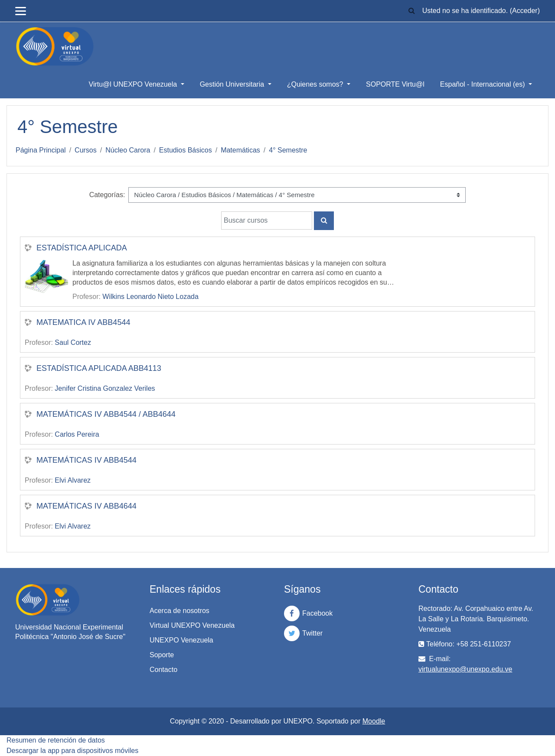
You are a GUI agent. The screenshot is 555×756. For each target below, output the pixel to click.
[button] (412, 11)
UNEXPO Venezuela (181, 640)
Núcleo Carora (128, 150)
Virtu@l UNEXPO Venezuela (134, 84)
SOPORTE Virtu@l (395, 84)
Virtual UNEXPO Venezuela (192, 625)
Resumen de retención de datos (56, 740)
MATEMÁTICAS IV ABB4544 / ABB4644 (106, 414)
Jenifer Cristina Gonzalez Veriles (105, 388)
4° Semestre (288, 150)
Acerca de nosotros (180, 611)
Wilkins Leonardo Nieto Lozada (150, 297)
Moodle (374, 721)
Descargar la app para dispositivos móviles (72, 751)
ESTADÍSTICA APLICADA (82, 248)
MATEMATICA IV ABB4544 (83, 322)
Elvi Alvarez (73, 480)
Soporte (162, 655)
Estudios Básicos (186, 150)
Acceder (525, 11)
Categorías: (107, 195)
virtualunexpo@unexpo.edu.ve (465, 669)
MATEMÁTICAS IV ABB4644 (87, 506)
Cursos (86, 150)
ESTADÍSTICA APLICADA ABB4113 (99, 368)
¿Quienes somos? (316, 84)
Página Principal (41, 150)
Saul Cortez (73, 342)
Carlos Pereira (77, 434)
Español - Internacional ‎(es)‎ (483, 84)
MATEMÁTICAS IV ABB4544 (87, 460)
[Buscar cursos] (267, 221)
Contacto (163, 670)
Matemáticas (240, 150)
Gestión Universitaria (233, 84)
